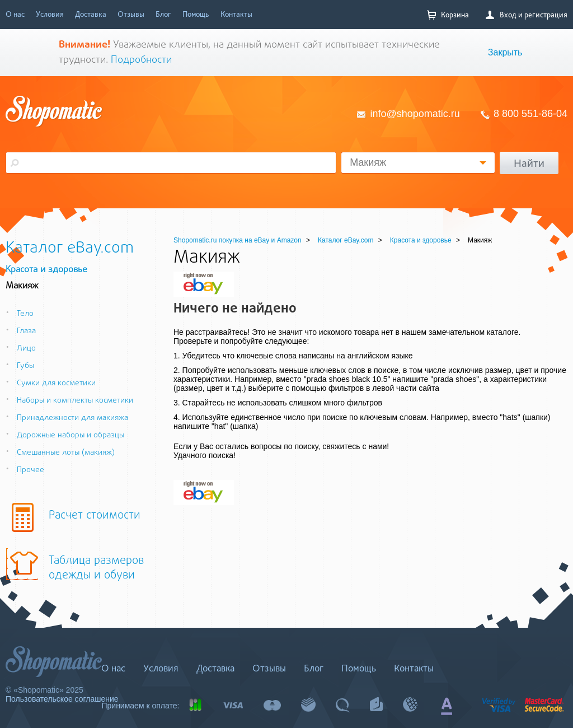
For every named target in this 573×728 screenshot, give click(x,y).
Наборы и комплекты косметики (69, 401)
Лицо (21, 349)
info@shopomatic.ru (415, 114)
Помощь (196, 14)
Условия (50, 14)
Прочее (25, 470)
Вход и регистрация (527, 15)
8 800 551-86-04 (530, 114)
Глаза (21, 331)
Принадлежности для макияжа (67, 418)
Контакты (236, 14)
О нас (15, 14)
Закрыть (505, 52)
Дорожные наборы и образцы (65, 435)
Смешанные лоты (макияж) (60, 453)
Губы (20, 366)
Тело (20, 314)
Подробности (141, 60)
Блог (163, 14)
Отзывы (131, 14)
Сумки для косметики (51, 383)
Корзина (448, 15)
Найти (529, 163)
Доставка (91, 14)
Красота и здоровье (46, 270)
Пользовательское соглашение (62, 699)
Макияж (368, 162)
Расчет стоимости (95, 516)
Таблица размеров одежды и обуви (96, 568)
